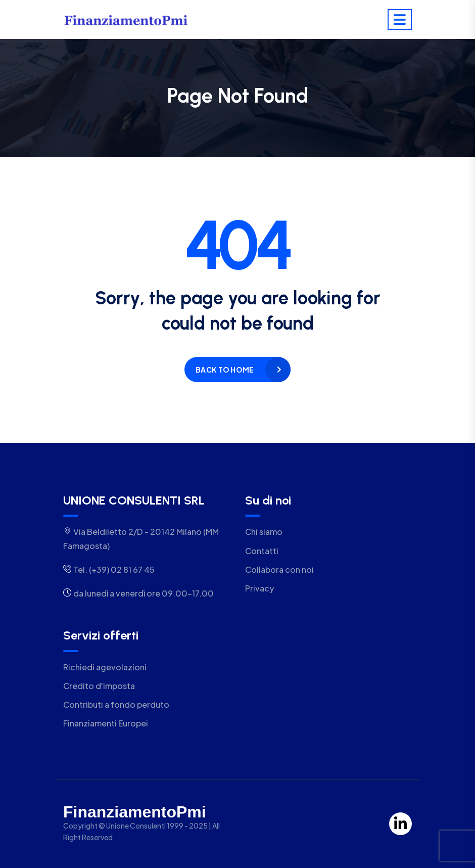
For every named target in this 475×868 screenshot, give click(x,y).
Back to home (225, 370)
